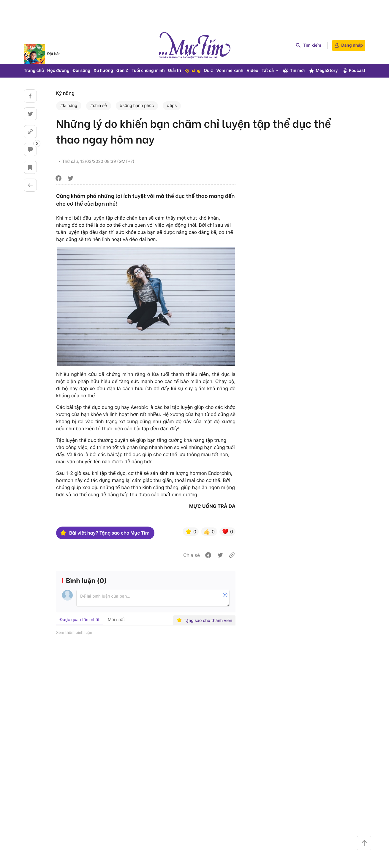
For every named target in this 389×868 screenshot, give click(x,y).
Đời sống (82, 71)
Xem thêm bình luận (74, 633)
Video (252, 71)
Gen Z (122, 71)
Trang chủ (34, 71)
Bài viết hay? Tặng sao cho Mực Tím (105, 533)
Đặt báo (54, 54)
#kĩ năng (69, 106)
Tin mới (294, 71)
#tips (172, 106)
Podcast (354, 71)
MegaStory (323, 71)
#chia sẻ (99, 106)
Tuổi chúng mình (148, 71)
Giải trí (175, 71)
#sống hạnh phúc (137, 106)
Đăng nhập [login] (349, 45)
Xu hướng (103, 71)
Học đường (58, 71)
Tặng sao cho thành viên (205, 620)
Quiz (208, 71)
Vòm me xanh (230, 71)
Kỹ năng (192, 71)
